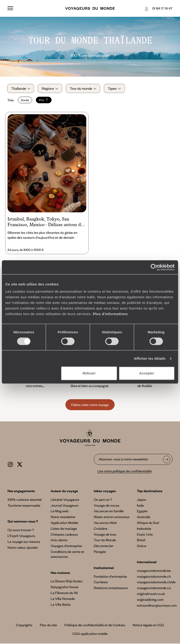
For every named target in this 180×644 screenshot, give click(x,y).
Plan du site (48, 625)
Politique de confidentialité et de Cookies (95, 625)
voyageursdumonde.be (154, 571)
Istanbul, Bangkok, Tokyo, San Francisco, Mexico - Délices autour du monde (45, 223)
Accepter (147, 373)
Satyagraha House (65, 587)
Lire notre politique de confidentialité (125, 471)
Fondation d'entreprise (110, 576)
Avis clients (59, 540)
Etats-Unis (145, 534)
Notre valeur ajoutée (23, 548)
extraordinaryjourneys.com (157, 605)
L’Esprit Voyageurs (21, 536)
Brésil (141, 540)
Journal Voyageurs (65, 505)
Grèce (142, 546)
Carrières (101, 582)
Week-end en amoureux (112, 517)
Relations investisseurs (111, 588)
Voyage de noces (107, 505)
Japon (142, 500)
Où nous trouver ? (21, 530)
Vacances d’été (105, 523)
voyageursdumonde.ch (154, 576)
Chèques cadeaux (64, 534)
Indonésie (144, 529)
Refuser (89, 373)
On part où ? (103, 500)
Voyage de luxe (105, 534)
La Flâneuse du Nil (64, 593)
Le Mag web (60, 511)
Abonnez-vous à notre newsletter (123, 459)
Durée (25, 100)
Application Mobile (64, 523)
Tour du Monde (105, 540)
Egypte (142, 511)
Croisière (101, 529)
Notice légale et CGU (148, 625)
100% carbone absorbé (25, 500)
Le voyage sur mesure (24, 542)
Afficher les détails (150, 358)
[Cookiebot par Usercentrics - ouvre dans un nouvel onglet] (154, 267)
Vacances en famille (109, 511)
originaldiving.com (150, 600)
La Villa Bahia (61, 605)
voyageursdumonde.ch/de (156, 582)
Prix (44, 100)
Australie (144, 517)
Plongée (100, 552)
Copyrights (24, 625)
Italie (140, 505)
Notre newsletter (63, 517)
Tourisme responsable (24, 505)
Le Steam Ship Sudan (67, 581)
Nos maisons (60, 573)
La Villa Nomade (63, 599)
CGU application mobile (90, 634)
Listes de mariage (64, 529)
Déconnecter (104, 546)
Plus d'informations (110, 314)
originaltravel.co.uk (151, 594)
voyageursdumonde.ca (154, 588)
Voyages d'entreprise (66, 546)
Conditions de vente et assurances (67, 554)
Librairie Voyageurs (65, 500)
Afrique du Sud (148, 523)
